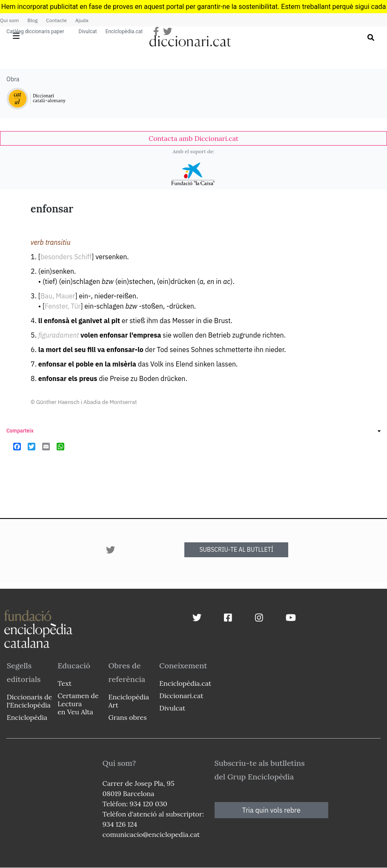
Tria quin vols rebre (271, 810)
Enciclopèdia (27, 717)
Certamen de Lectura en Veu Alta (78, 704)
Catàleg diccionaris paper (35, 32)
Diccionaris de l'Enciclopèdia (29, 701)
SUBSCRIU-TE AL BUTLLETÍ (236, 550)
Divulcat (88, 32)
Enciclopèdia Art (129, 701)
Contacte (56, 20)
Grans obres (128, 717)
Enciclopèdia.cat (124, 32)
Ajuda (82, 20)
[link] (193, 138)
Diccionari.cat (181, 696)
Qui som (9, 20)
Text (64, 683)
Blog (32, 20)
